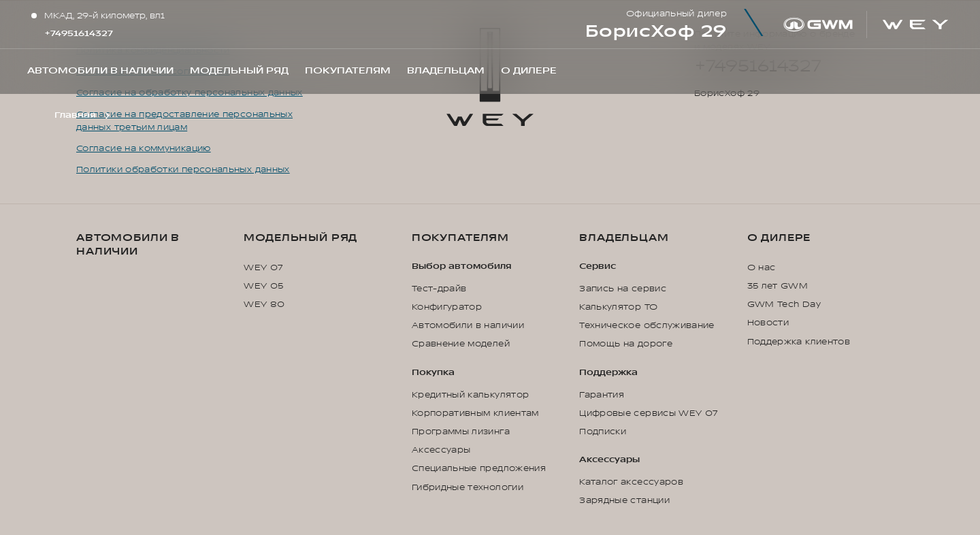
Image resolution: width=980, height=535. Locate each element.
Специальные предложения (479, 468)
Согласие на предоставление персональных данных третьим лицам (184, 121)
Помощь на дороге (626, 344)
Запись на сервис (623, 289)
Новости (768, 323)
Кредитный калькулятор (471, 395)
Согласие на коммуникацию (144, 148)
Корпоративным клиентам (475, 413)
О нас (762, 267)
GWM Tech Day (784, 304)
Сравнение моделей (461, 344)
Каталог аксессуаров (631, 482)
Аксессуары (441, 450)
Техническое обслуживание (647, 325)
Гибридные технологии (468, 487)
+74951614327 (79, 33)
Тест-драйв (439, 289)
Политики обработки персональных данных (183, 169)
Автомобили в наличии (128, 245)
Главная (75, 115)
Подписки (603, 432)
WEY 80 (264, 304)
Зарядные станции (624, 500)
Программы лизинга (461, 432)
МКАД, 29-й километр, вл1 (104, 16)
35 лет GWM (778, 286)
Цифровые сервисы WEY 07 (648, 413)
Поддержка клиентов (799, 342)
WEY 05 (263, 286)
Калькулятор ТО (618, 307)
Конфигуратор (447, 307)
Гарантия (602, 395)
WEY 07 (263, 267)
